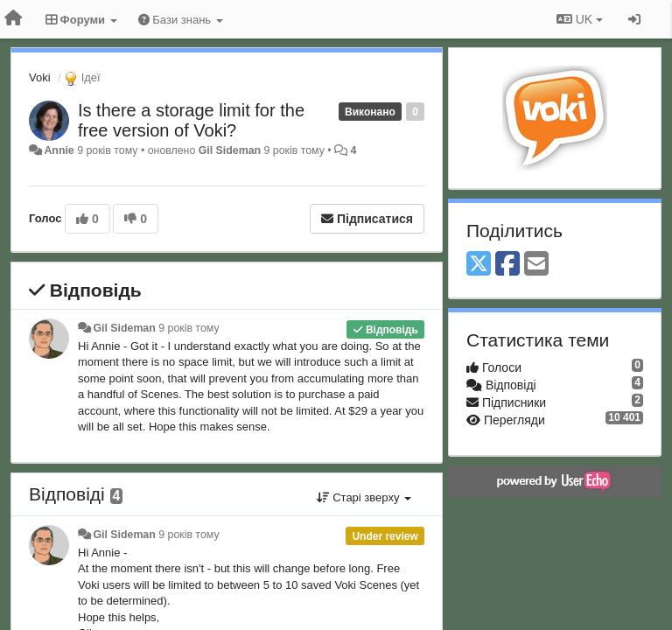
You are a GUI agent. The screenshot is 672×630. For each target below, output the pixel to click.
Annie (59, 150)
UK (580, 19)
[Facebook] (507, 265)
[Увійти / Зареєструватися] (634, 19)
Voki (40, 77)
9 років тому (189, 328)
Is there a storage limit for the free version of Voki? (191, 120)
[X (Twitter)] (479, 265)
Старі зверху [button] (364, 497)
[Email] (536, 265)
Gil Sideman (230, 150)
